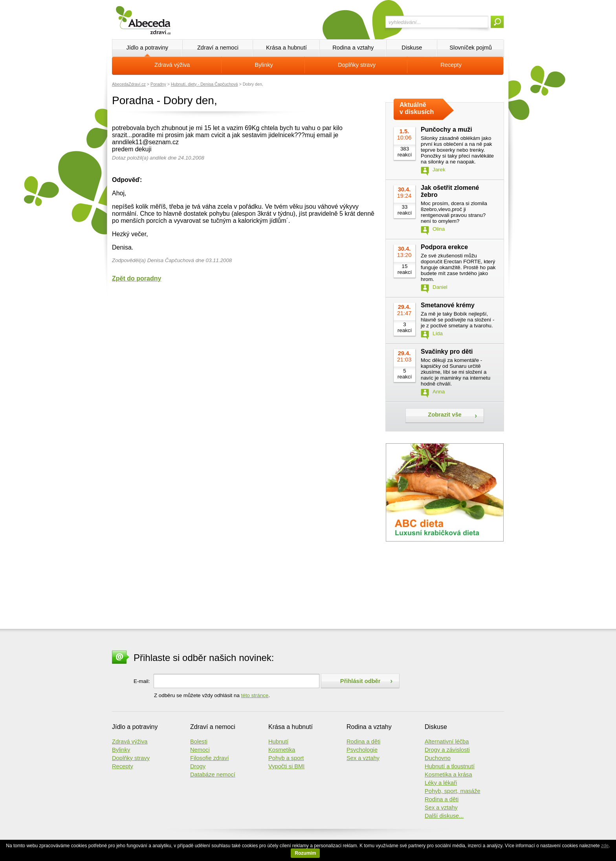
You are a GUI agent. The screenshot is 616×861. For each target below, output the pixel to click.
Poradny (158, 84)
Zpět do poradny (137, 278)
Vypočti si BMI (286, 766)
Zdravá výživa (172, 65)
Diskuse (412, 48)
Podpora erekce (444, 247)
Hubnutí (278, 742)
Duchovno (438, 758)
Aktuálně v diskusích (417, 108)
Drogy (198, 766)
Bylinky (264, 65)
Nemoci (200, 750)
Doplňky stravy (357, 65)
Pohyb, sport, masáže (453, 791)
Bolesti (199, 742)
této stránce (255, 695)
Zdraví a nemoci (218, 48)
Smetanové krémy (448, 305)
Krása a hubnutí (286, 48)
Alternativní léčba (447, 742)
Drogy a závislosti (447, 750)
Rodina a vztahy (353, 48)
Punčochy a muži (446, 129)
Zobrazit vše (445, 415)
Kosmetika (282, 750)
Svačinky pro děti (447, 352)
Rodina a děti (363, 742)
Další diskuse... (444, 816)
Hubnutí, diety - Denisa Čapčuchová (204, 84)
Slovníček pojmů (471, 48)
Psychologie (362, 750)
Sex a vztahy (363, 758)
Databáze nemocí (213, 775)
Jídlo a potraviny (147, 48)
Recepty (451, 65)
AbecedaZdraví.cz (129, 84)
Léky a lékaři (441, 783)
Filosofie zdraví (210, 758)
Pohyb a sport (286, 758)
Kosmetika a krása (448, 775)
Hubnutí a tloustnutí (450, 766)
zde (605, 846)
